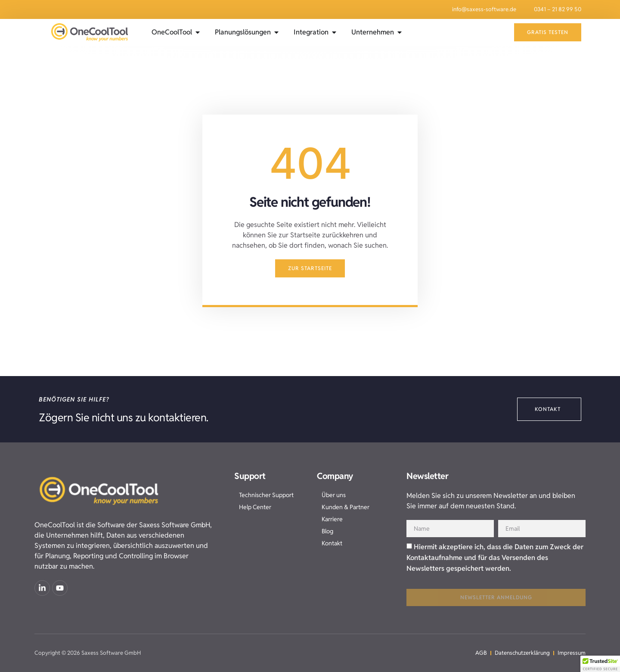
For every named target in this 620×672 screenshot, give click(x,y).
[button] (600, 664)
